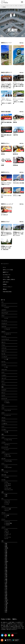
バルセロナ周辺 (8, 523)
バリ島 (6, 359)
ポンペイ (6, 531)
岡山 (6, 585)
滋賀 (6, 567)
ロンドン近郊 (7, 509)
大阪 (6, 602)
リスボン (6, 477)
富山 (6, 558)
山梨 (6, 605)
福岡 (6, 575)
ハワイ (6, 487)
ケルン (6, 466)
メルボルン (7, 403)
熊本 (6, 560)
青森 (6, 570)
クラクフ (6, 308)
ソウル (6, 472)
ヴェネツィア (7, 534)
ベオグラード (7, 334)
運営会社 (5, 289)
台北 (6, 496)
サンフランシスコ (8, 490)
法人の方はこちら (7, 275)
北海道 (6, 603)
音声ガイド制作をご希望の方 (9, 279)
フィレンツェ (7, 537)
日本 (11, 6)
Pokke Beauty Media (7, 292)
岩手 (6, 569)
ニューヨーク (7, 484)
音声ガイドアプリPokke (8, 270)
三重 (6, 608)
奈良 (6, 591)
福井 (6, 557)
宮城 (6, 572)
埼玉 (6, 564)
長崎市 (21, 6)
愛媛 (6, 579)
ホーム (3, 6)
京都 (6, 606)
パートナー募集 (6, 277)
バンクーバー (7, 415)
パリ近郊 (6, 515)
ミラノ (6, 536)
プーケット (7, 503)
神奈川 (6, 600)
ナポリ (6, 530)
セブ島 (6, 432)
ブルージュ (7, 455)
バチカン (6, 533)
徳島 (6, 544)
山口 (6, 550)
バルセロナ (7, 525)
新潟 (6, 593)
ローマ (6, 539)
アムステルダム (8, 461)
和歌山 (6, 561)
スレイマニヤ (7, 410)
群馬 (6, 599)
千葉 (6, 581)
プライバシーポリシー (8, 287)
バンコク (6, 504)
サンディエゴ (7, 488)
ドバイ (6, 318)
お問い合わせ (6, 282)
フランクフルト (8, 467)
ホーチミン (7, 445)
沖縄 (6, 576)
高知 (6, 551)
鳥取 (6, 547)
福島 (6, 555)
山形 (6, 566)
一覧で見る (21, 43)
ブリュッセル (7, 456)
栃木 (6, 584)
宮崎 (6, 552)
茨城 (6, 594)
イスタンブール (8, 440)
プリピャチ (7, 329)
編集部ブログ (6, 272)
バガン (6, 367)
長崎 (16, 6)
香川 (6, 573)
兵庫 (6, 582)
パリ (6, 517)
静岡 (6, 587)
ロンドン (6, 510)
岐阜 (6, 563)
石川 (6, 590)
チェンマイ (7, 501)
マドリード (7, 522)
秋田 (6, 554)
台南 (6, 495)
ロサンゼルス (7, 485)
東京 (6, 612)
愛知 (6, 597)
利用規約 (5, 284)
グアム (6, 482)
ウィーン (6, 401)
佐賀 (6, 545)
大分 (6, 578)
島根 (6, 610)
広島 (6, 588)
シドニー (6, 450)
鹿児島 (6, 548)
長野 (6, 596)
